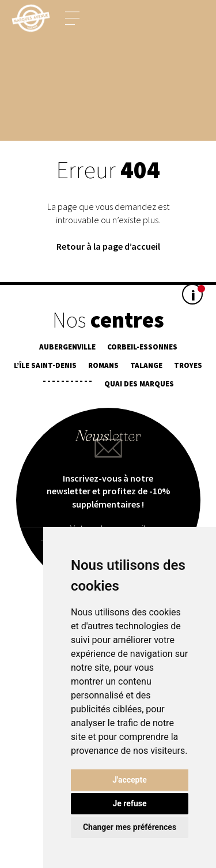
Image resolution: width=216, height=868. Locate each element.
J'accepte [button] (130, 780)
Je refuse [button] (129, 803)
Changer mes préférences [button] (130, 827)
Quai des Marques (139, 384)
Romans (103, 365)
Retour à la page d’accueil (108, 246)
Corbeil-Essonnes (142, 347)
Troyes (188, 365)
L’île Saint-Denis (45, 365)
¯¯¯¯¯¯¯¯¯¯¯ (67, 384)
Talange (146, 365)
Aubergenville (67, 347)
